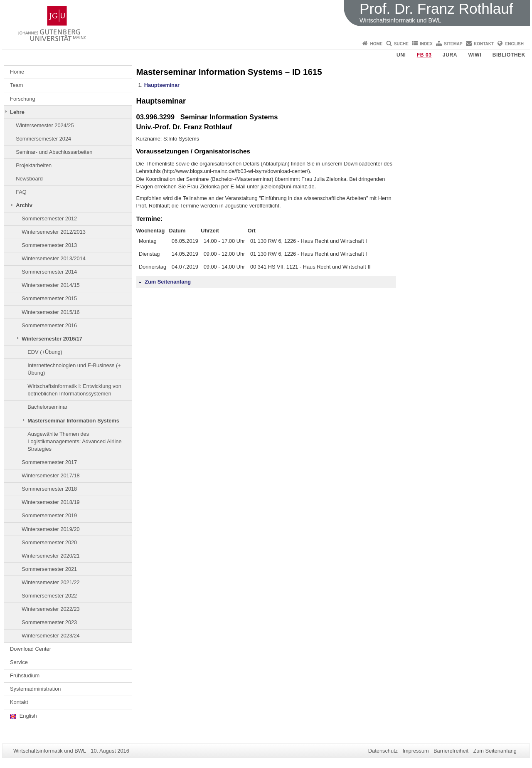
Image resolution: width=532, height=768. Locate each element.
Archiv (24, 205)
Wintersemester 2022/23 (50, 609)
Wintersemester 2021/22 (50, 582)
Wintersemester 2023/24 (50, 636)
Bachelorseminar (47, 407)
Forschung (22, 99)
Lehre (17, 112)
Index (426, 44)
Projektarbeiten (34, 165)
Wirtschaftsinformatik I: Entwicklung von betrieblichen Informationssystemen (74, 390)
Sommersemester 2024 (43, 139)
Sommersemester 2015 (49, 298)
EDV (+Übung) (45, 352)
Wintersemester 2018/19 (50, 502)
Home (377, 44)
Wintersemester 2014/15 (50, 285)
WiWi (475, 55)
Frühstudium (25, 675)
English (515, 44)
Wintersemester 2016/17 (52, 339)
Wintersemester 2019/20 (50, 529)
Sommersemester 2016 (49, 325)
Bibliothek (509, 55)
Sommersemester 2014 (49, 272)
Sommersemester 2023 (49, 622)
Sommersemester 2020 (49, 542)
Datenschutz (383, 751)
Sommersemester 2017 (49, 462)
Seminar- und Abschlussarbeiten (54, 152)
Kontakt (484, 44)
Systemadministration (35, 689)
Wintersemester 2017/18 (50, 475)
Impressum (415, 751)
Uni (401, 55)
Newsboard (29, 179)
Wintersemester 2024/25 (45, 125)
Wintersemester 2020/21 (50, 556)
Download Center (31, 649)
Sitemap (453, 44)
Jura (450, 55)
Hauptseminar (162, 85)
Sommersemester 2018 (49, 489)
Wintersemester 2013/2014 (54, 258)
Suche (401, 44)
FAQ (21, 192)
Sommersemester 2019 (49, 515)
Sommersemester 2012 (49, 219)
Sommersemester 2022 (49, 596)
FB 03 (424, 55)
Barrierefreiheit (451, 751)
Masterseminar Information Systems (73, 421)
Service (19, 662)
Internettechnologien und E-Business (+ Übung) (74, 369)
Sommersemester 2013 (49, 245)
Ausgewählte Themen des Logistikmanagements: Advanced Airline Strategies (74, 442)
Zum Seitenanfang (165, 282)
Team (16, 85)
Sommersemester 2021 (49, 569)
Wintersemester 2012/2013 (54, 232)
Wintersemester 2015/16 (50, 312)
